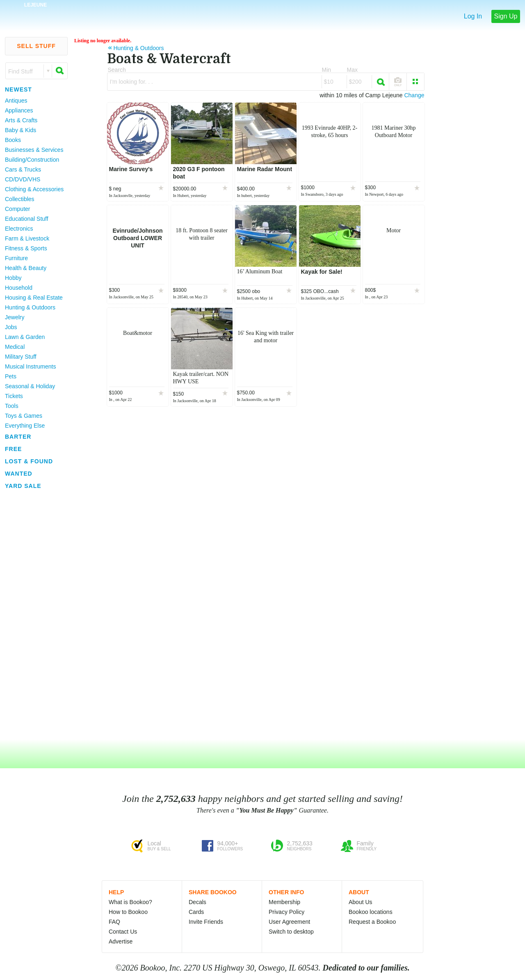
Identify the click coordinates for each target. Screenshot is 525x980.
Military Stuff (21, 357)
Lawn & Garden (25, 337)
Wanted (19, 474)
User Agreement (289, 922)
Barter (18, 437)
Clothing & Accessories (34, 189)
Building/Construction (32, 160)
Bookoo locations (371, 912)
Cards (196, 912)
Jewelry (15, 317)
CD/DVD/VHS (23, 179)
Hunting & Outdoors (30, 307)
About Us (361, 902)
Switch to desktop (291, 932)
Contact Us (123, 932)
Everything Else (25, 426)
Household (19, 288)
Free (13, 449)
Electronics (19, 229)
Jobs (11, 327)
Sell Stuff (36, 46)
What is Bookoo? (130, 902)
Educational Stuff (27, 219)
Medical (15, 347)
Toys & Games (24, 416)
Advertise (121, 941)
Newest (18, 89)
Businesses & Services (34, 150)
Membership (284, 902)
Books (13, 140)
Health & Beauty (26, 268)
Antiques (16, 101)
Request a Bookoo (372, 922)
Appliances (19, 110)
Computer (17, 209)
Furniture (16, 258)
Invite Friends (206, 922)
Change (414, 95)
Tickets (14, 396)
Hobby (13, 278)
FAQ (114, 922)
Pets (11, 376)
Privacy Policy (286, 912)
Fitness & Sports (26, 248)
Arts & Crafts (21, 120)
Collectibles (20, 199)
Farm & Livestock (27, 238)
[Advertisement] (33, 615)
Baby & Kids (21, 130)
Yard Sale (23, 486)
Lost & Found (29, 461)
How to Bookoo (128, 912)
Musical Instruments (30, 366)
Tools (12, 406)
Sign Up (506, 16)
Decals (197, 902)
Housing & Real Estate (34, 298)
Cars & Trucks (23, 169)
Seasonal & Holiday (30, 386)
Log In (473, 16)
